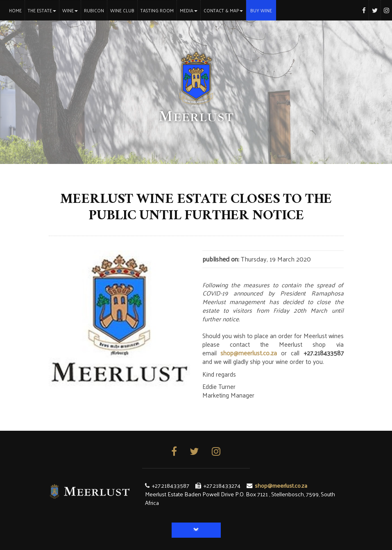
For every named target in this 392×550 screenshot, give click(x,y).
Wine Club (122, 10)
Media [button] (189, 10)
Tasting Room (157, 10)
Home (17, 10)
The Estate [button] (42, 10)
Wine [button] (70, 10)
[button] (196, 530)
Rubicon (94, 10)
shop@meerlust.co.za (249, 353)
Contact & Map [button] (223, 10)
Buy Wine (261, 10)
